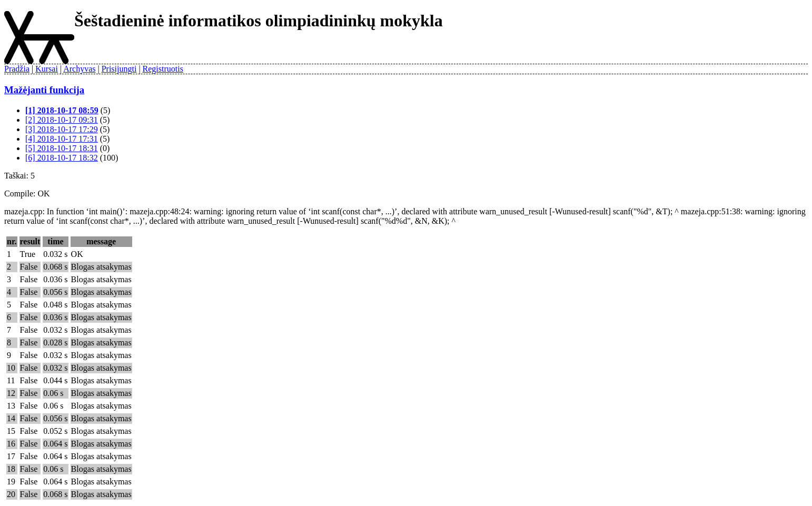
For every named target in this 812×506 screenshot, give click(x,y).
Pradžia (17, 69)
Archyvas (79, 69)
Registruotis (163, 69)
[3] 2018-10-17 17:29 (62, 129)
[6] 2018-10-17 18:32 (62, 158)
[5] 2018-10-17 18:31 (62, 148)
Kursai (47, 69)
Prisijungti (119, 69)
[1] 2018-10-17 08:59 (62, 110)
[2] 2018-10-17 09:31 (62, 120)
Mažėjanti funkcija (44, 90)
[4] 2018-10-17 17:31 (62, 139)
